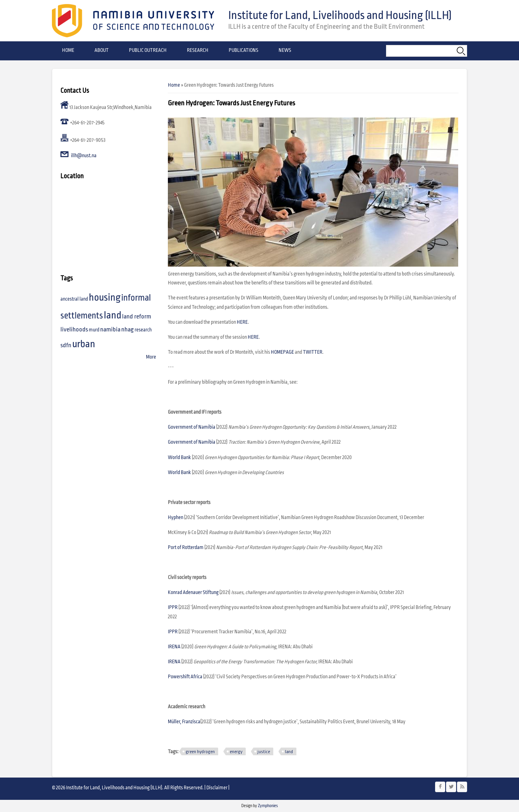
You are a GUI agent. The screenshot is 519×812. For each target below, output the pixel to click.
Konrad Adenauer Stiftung (194, 593)
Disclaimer (217, 788)
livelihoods (74, 330)
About (102, 50)
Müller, (175, 722)
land (289, 752)
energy (236, 752)
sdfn (66, 345)
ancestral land (74, 299)
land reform (137, 317)
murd (94, 330)
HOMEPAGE (282, 352)
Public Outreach (148, 50)
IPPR (173, 608)
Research (198, 50)
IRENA (174, 647)
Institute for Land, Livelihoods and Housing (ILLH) (340, 15)
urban (84, 344)
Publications (243, 50)
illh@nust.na (84, 156)
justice (264, 752)
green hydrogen (200, 752)
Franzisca (191, 722)
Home (68, 50)
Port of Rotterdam (186, 548)
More (151, 357)
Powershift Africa (186, 677)
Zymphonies (267, 806)
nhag (128, 330)
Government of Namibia (192, 427)
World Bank (180, 473)
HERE (242, 322)
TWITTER (313, 352)
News (285, 50)
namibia (110, 330)
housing (105, 297)
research (143, 330)
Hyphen (176, 518)
